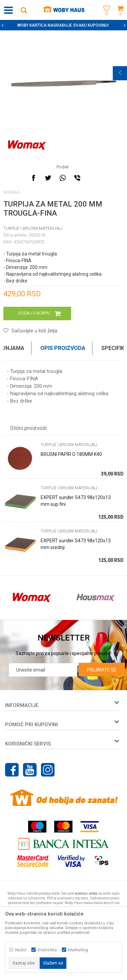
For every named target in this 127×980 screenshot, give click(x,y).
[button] (24, 10)
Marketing (78, 950)
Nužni (21, 950)
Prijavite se (102, 670)
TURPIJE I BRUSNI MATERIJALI (33, 228)
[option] (63, 25)
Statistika (47, 950)
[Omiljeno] (105, 18)
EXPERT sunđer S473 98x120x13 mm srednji (76, 544)
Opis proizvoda (63, 348)
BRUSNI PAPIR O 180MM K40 (71, 454)
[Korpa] (120, 18)
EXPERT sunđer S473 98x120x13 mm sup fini (76, 501)
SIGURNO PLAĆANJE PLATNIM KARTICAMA (63, 25)
